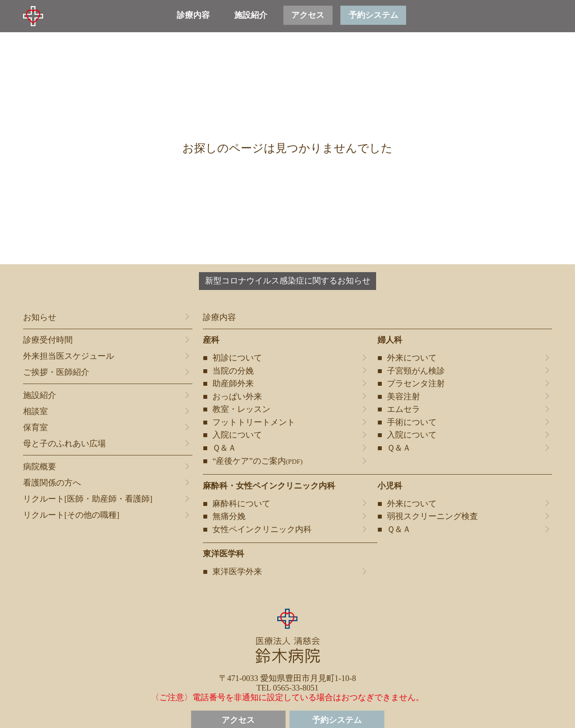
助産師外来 (233, 384)
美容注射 (404, 397)
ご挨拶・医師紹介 (56, 372)
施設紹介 (251, 15)
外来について (412, 358)
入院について (237, 435)
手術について (412, 422)
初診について (237, 358)
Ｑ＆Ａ (224, 448)
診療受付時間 (48, 340)
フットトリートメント (254, 422)
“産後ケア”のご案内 (257, 461)
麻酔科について (241, 504)
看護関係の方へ (52, 483)
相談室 (35, 411)
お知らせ (40, 317)
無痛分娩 (229, 516)
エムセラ (404, 409)
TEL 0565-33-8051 (287, 688)
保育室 (35, 428)
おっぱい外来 (237, 397)
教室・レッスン (241, 409)
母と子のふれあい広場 (64, 444)
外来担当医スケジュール (69, 356)
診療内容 (193, 15)
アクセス (308, 15)
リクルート (88, 499)
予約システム (373, 15)
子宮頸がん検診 (416, 371)
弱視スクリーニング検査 (432, 516)
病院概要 (40, 467)
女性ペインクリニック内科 (262, 529)
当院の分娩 (233, 371)
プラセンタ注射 (416, 384)
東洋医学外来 (237, 572)
